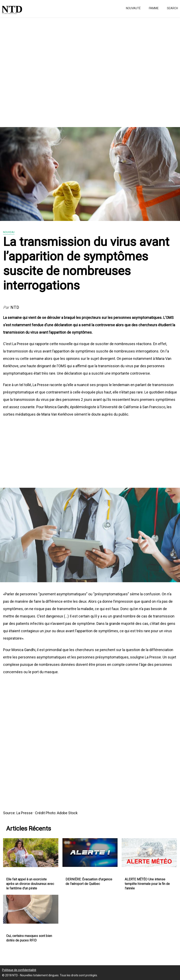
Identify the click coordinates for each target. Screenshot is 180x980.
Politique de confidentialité (19, 970)
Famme (154, 8)
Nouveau (9, 232)
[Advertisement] (90, 70)
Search (172, 8)
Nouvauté (133, 8)
